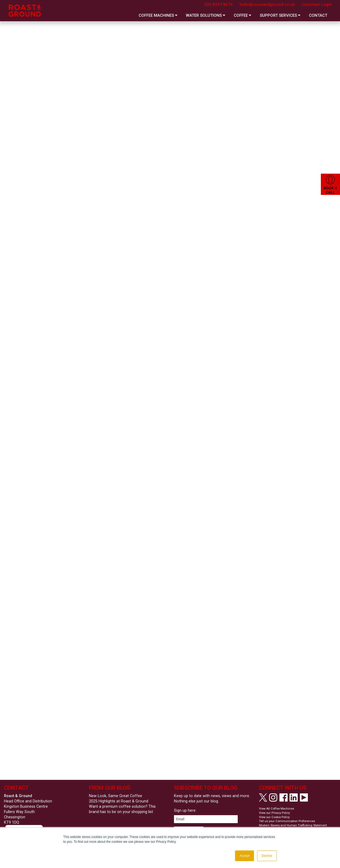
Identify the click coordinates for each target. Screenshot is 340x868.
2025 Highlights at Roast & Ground (119, 801)
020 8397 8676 (218, 5)
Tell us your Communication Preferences (287, 821)
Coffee (243, 15)
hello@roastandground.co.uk (267, 5)
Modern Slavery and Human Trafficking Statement (293, 825)
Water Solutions (206, 15)
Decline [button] (267, 856)
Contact (318, 15)
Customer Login (317, 5)
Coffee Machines (158, 15)
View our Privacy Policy (274, 813)
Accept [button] (245, 856)
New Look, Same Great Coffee (116, 796)
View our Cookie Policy (274, 817)
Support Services (280, 15)
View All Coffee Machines (277, 809)
